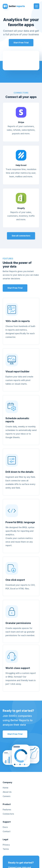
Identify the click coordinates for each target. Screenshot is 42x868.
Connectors (8, 814)
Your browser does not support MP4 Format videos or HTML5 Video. (21, 60)
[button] (37, 6)
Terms (6, 849)
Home (5, 788)
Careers (7, 796)
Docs (5, 827)
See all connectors (21, 236)
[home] (14, 6)
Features (7, 810)
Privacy (6, 845)
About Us (7, 792)
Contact (7, 831)
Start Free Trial (21, 43)
